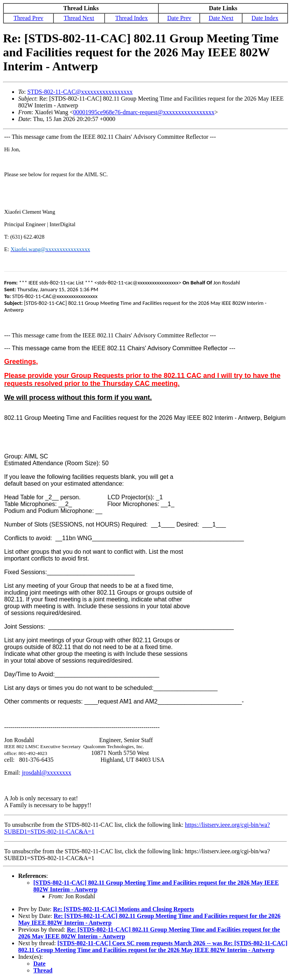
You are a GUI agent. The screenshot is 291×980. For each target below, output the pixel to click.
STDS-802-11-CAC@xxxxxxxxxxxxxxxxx (80, 92)
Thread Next (79, 18)
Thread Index (131, 18)
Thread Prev (29, 18)
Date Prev (179, 18)
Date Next (221, 18)
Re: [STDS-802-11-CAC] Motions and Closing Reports (124, 909)
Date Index (265, 18)
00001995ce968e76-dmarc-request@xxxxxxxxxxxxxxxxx (144, 112)
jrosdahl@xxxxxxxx (47, 773)
